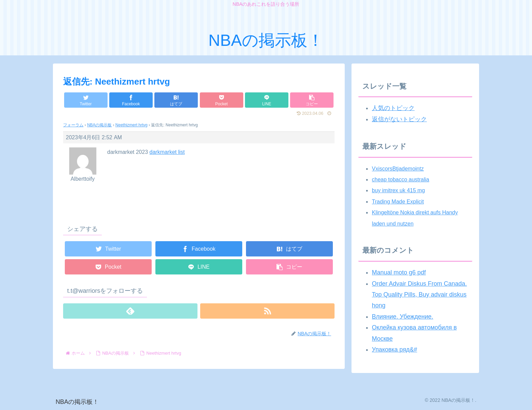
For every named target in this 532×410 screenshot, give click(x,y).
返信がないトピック (399, 119)
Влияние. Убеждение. (403, 317)
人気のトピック (393, 108)
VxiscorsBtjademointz (398, 169)
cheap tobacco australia (401, 180)
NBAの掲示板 (100, 125)
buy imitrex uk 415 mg (398, 190)
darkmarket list (167, 152)
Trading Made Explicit (398, 202)
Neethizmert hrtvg (131, 125)
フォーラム (73, 125)
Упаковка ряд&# (394, 350)
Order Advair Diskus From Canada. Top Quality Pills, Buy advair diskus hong (419, 295)
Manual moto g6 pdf (399, 272)
